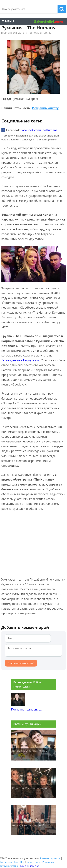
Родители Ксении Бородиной (31, 788)
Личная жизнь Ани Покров (30, 751)
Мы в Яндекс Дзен (30, 866)
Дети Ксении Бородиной (28, 825)
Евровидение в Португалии (21, 360)
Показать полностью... (27, 709)
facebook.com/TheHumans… (40, 130)
